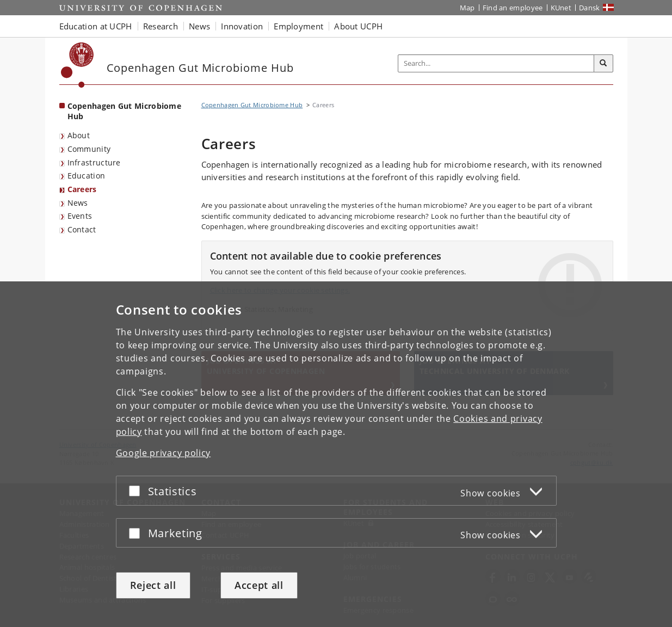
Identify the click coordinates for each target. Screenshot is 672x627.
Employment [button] (298, 26)
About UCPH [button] (358, 26)
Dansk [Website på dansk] (590, 8)
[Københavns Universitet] (78, 65)
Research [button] (161, 26)
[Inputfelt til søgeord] (496, 63)
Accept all (259, 585)
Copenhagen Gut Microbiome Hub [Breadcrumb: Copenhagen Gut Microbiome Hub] (252, 105)
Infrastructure (94, 162)
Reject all (153, 585)
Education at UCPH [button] (96, 26)
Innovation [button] (242, 26)
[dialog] (336, 454)
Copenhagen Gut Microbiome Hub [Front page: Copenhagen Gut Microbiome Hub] (125, 111)
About (79, 135)
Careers (82, 189)
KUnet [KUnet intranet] (561, 8)
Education (87, 176)
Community (89, 149)
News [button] (199, 26)
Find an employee (513, 8)
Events (80, 216)
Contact (82, 229)
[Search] (603, 64)
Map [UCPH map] (467, 8)
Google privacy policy (164, 453)
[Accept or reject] (137, 491)
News (78, 203)
